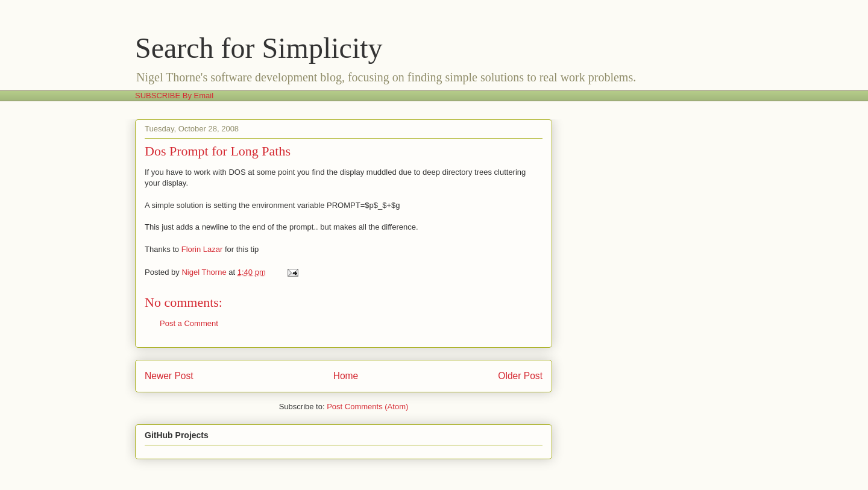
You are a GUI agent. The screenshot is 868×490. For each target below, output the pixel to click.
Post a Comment (189, 323)
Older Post (520, 376)
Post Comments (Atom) (367, 407)
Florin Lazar (202, 249)
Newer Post (169, 376)
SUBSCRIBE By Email (174, 96)
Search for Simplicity (259, 48)
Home (346, 376)
